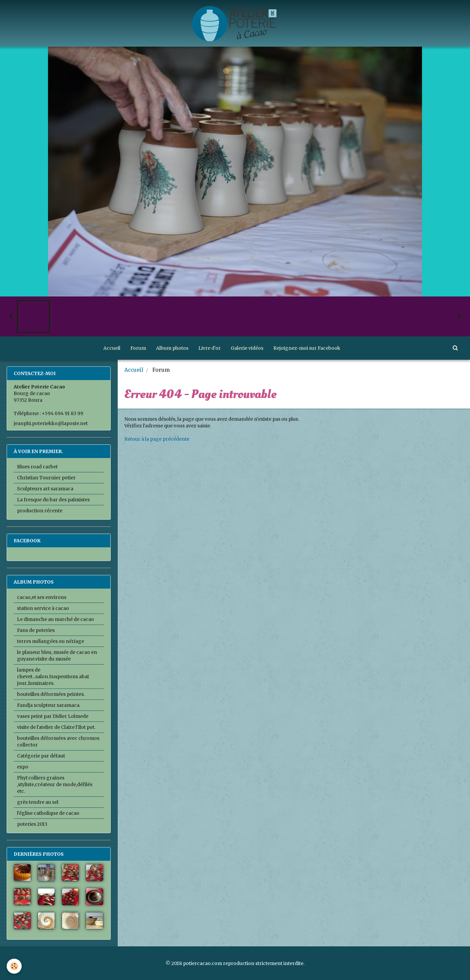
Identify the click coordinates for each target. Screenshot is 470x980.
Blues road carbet (37, 467)
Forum (138, 348)
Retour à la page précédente (157, 439)
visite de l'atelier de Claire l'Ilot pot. (56, 727)
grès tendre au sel (38, 802)
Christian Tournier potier (46, 478)
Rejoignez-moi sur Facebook (307, 348)
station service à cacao (43, 608)
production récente (40, 511)
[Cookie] (14, 966)
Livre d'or (209, 348)
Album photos (172, 348)
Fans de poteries (36, 630)
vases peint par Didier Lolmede (53, 716)
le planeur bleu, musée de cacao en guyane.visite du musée (57, 656)
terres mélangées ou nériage (50, 641)
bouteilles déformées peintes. (51, 694)
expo (23, 767)
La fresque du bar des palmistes (53, 500)
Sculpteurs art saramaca (45, 489)
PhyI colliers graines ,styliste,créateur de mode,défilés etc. (55, 784)
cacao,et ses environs (42, 597)
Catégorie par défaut (41, 756)
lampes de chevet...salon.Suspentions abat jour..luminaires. (53, 677)
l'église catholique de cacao (48, 813)
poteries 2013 (32, 824)
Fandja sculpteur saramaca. (49, 705)
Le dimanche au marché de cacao (55, 619)
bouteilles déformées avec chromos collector (58, 741)
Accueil (112, 348)
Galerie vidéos (247, 348)
